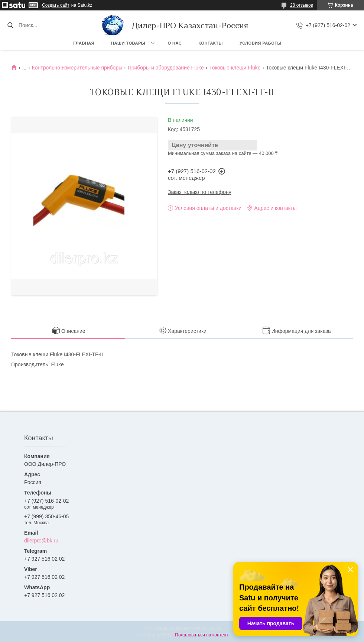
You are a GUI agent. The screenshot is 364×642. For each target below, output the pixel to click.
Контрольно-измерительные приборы (77, 68)
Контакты (211, 43)
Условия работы (261, 43)
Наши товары (128, 43)
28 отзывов (302, 5)
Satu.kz (214, 628)
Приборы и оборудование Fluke (166, 68)
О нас (175, 43)
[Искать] (10, 25)
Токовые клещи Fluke (235, 68)
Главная (84, 43)
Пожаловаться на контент (201, 635)
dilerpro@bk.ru (41, 541)
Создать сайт (56, 5)
